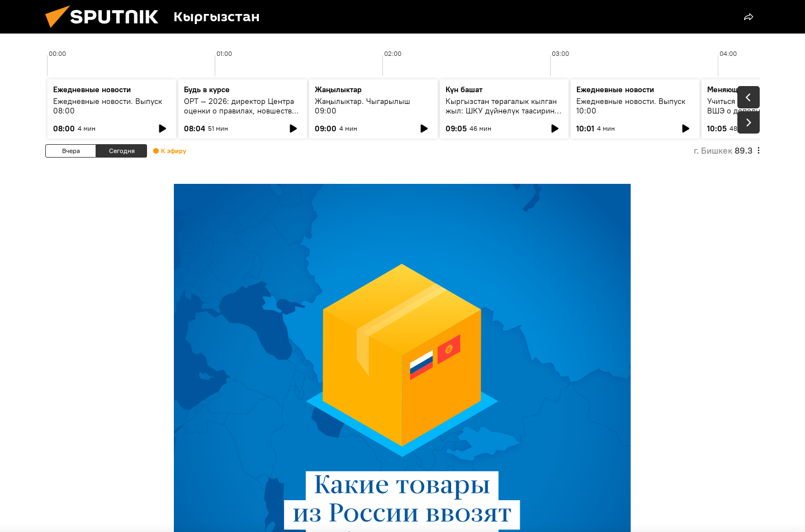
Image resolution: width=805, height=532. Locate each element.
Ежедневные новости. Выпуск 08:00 (108, 106)
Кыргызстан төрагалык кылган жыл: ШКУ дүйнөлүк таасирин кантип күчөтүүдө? (501, 111)
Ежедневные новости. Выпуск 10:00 (631, 106)
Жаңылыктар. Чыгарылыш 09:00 (363, 106)
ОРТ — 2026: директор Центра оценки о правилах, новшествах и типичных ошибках (242, 111)
